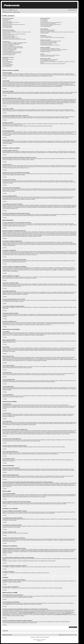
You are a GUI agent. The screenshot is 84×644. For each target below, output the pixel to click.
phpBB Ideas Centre (10, 604)
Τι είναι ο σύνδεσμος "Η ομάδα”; (45, 26)
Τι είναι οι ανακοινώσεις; (6, 63)
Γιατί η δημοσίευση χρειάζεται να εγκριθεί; (9, 54)
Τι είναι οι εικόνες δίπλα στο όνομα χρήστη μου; (10, 36)
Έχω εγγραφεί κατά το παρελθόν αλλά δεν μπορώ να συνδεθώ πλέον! (14, 24)
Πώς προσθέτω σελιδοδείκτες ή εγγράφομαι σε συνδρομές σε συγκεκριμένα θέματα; (54, 50)
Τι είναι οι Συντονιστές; (44, 20)
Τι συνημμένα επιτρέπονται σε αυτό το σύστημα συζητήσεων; (50, 55)
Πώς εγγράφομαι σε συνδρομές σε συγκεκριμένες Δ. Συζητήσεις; (51, 51)
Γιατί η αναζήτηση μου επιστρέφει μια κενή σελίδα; (48, 43)
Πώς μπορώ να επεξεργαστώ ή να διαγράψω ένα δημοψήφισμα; (13, 48)
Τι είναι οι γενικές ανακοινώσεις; (8, 62)
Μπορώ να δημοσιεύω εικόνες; (7, 61)
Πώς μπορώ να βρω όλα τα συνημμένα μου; (47, 56)
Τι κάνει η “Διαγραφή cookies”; (7, 27)
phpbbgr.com (44, 640)
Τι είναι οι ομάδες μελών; (44, 21)
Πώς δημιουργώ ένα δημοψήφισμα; (8, 46)
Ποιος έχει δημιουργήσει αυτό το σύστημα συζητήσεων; (49, 60)
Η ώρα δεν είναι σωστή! (6, 33)
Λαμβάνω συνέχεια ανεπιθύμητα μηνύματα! (47, 31)
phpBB (11, 183)
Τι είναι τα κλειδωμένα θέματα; (7, 65)
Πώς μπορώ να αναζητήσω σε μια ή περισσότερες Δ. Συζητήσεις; (51, 41)
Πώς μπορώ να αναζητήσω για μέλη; (46, 44)
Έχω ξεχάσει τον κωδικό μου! (7, 25)
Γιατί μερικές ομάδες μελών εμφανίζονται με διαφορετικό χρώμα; (51, 24)
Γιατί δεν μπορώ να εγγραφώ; (7, 21)
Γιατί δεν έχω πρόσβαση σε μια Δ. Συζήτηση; (10, 49)
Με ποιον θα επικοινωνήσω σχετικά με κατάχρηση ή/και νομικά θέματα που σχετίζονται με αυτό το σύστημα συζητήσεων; (57, 62)
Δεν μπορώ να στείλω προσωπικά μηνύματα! (48, 30)
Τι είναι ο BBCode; (5, 58)
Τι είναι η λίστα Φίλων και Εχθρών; (46, 36)
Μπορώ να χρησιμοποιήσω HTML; (8, 59)
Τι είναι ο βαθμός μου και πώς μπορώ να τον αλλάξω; (11, 38)
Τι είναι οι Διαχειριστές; (44, 19)
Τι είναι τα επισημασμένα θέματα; (8, 64)
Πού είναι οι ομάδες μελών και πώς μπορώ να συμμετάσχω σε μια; (51, 22)
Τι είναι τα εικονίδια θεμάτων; (7, 66)
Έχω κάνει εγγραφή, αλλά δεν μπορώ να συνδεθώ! (11, 22)
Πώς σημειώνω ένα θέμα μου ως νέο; (8, 55)
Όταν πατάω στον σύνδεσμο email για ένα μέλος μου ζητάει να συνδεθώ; (14, 39)
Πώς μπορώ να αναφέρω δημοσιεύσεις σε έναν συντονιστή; (12, 52)
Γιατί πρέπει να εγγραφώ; (7, 19)
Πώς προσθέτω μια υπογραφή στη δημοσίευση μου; (11, 45)
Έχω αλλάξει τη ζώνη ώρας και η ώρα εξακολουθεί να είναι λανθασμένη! (14, 34)
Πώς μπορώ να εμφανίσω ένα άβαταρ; (9, 37)
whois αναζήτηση (25, 611)
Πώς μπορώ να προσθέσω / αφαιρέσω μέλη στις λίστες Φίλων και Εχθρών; (52, 38)
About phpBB (19, 597)
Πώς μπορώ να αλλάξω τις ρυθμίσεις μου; (9, 31)
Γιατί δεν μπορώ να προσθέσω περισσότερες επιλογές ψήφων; (13, 47)
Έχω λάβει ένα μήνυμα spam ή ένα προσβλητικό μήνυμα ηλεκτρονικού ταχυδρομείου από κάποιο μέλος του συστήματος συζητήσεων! (58, 32)
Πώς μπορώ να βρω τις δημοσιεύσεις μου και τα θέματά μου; (50, 45)
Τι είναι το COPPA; (5, 20)
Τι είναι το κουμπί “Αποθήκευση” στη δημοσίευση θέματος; (12, 53)
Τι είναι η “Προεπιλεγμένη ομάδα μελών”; (47, 25)
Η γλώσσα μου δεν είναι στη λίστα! (8, 35)
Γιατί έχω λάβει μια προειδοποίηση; (8, 51)
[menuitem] (14, 10)
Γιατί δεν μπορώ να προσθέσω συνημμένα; (9, 50)
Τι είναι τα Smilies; (5, 60)
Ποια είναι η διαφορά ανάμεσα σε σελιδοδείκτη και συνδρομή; (50, 49)
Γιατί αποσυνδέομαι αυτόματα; (7, 26)
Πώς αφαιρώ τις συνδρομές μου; (46, 52)
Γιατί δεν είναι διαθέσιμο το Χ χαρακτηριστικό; (48, 61)
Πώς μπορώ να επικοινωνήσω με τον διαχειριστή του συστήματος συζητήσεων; (53, 64)
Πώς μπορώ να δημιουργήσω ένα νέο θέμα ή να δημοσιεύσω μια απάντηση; (15, 43)
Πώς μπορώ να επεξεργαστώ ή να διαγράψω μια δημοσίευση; (12, 44)
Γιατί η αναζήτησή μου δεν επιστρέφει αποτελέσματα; (49, 42)
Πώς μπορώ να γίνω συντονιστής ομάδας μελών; (48, 23)
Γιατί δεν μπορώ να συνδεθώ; (7, 23)
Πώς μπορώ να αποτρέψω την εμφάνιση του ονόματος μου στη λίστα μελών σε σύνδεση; (17, 32)
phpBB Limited (46, 596)
